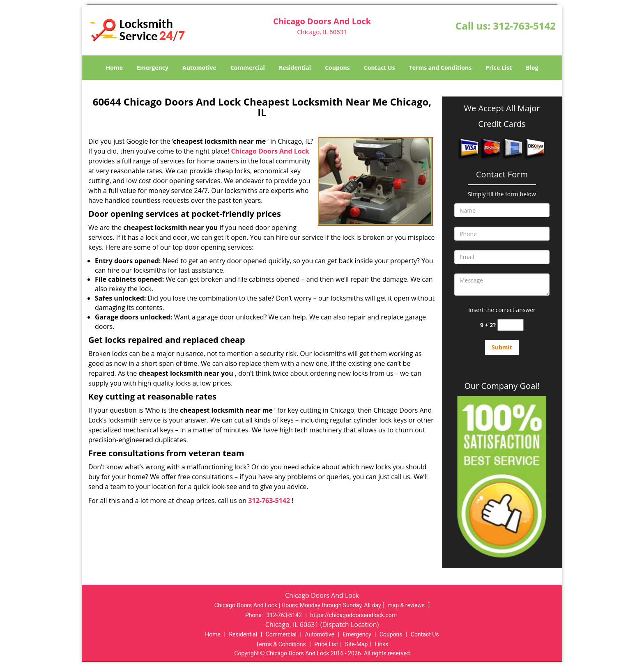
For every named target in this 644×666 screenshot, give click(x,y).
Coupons (337, 68)
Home (114, 68)
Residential (295, 68)
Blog (532, 68)
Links (381, 644)
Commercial (248, 68)
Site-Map (356, 644)
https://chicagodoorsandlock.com (353, 615)
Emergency (153, 68)
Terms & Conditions (281, 644)
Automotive (199, 68)
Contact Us (379, 68)
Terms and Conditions (440, 68)
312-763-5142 (524, 26)
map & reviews (407, 605)
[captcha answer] (511, 325)
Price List (499, 68)
